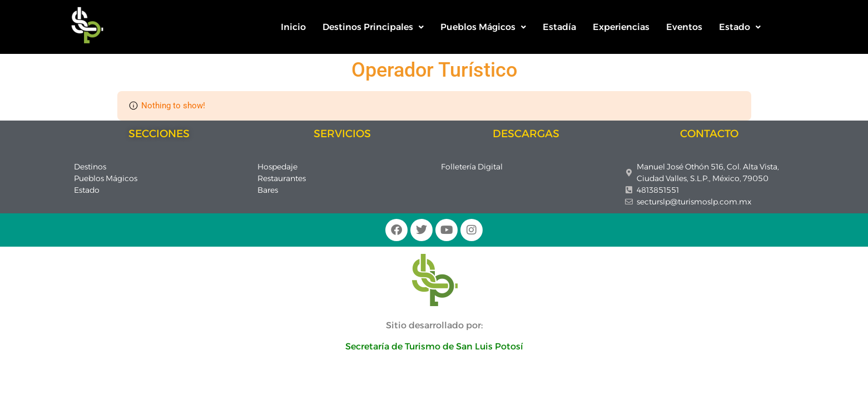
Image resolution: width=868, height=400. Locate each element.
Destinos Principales (373, 27)
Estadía (559, 27)
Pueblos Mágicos (483, 27)
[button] (373, 27)
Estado (740, 27)
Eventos (684, 27)
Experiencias (621, 27)
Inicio (293, 27)
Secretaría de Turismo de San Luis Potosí (434, 346)
